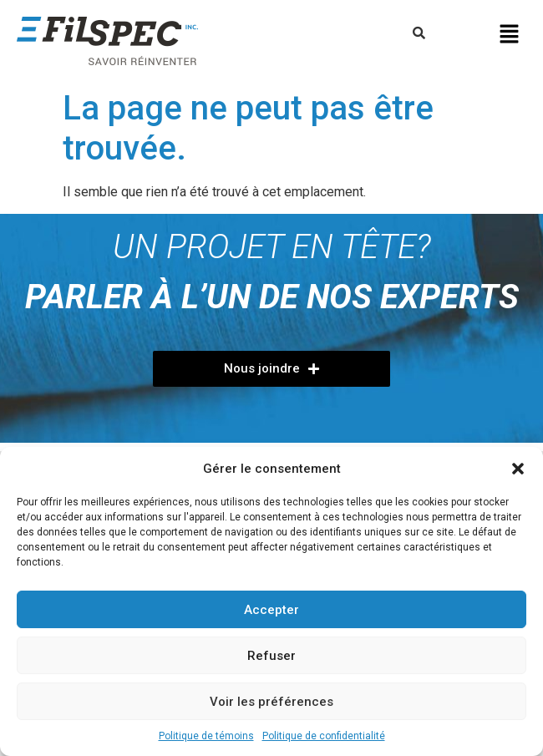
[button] (518, 469)
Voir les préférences (271, 702)
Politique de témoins (206, 736)
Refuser (271, 656)
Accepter (271, 610)
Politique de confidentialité (324, 736)
